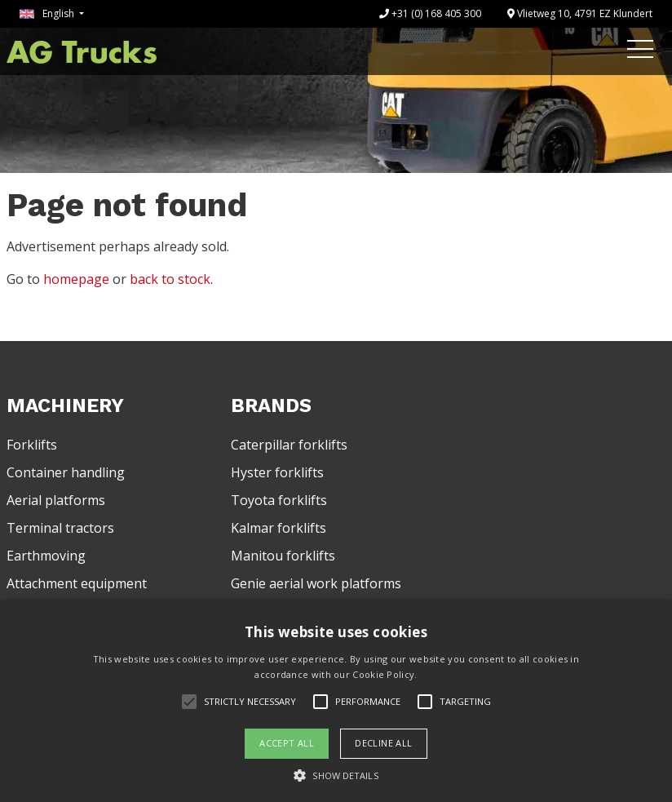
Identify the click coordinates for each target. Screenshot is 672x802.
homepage (76, 279)
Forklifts (32, 445)
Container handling (66, 472)
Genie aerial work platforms (316, 583)
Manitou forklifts (283, 556)
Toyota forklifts (279, 500)
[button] (336, 775)
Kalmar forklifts (279, 528)
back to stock (170, 279)
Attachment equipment (77, 583)
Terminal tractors (60, 528)
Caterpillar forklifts (289, 445)
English (48, 13)
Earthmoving (46, 556)
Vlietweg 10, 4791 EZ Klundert (580, 13)
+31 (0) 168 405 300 (430, 13)
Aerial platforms (56, 500)
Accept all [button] (287, 743)
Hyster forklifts (277, 472)
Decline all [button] (383, 743)
